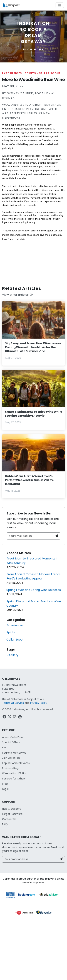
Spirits (32, 73)
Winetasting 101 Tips (14, 773)
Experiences (13, 73)
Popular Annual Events (16, 763)
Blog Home (33, 49)
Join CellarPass (11, 758)
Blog (5, 747)
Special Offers (11, 742)
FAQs (5, 824)
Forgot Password (12, 814)
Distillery (12, 655)
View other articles (18, 295)
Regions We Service (14, 753)
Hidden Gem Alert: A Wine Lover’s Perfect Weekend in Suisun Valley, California (29, 480)
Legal (5, 789)
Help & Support (11, 809)
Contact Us (9, 819)
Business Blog (10, 768)
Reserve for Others (14, 779)
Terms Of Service (13, 703)
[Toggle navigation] (60, 5)
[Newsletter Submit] (57, 536)
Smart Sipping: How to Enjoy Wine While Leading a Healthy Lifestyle (33, 414)
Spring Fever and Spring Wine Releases (34, 590)
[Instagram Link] (15, 717)
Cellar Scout (50, 73)
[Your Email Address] (30, 536)
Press (5, 784)
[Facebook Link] (5, 717)
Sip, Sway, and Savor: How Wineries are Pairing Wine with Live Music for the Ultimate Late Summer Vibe (33, 347)
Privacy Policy (39, 703)
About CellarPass (13, 737)
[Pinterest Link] (20, 717)
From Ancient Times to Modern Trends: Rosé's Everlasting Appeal (34, 576)
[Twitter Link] (10, 717)
